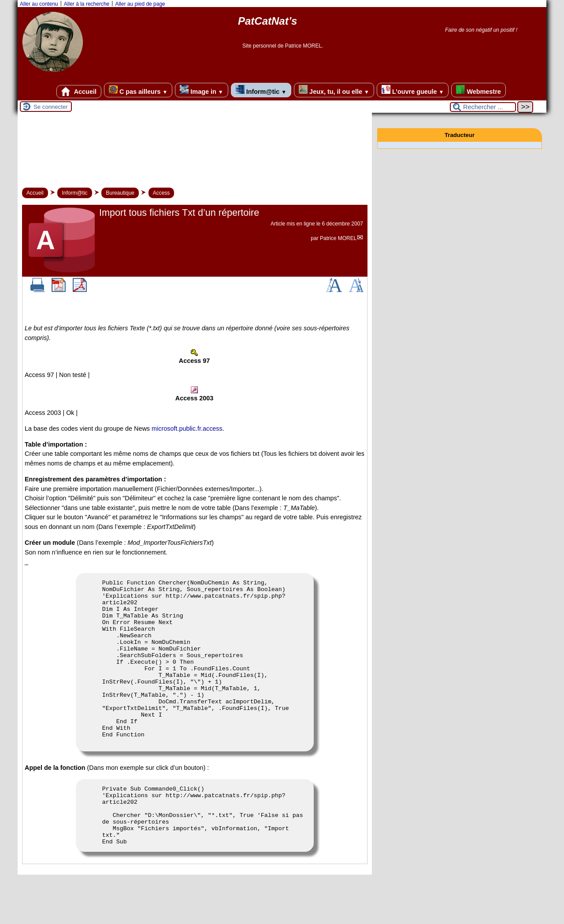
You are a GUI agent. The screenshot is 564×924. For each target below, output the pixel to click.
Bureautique (120, 193)
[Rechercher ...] (483, 107)
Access (161, 193)
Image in (201, 90)
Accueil (79, 92)
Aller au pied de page (140, 4)
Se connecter (51, 107)
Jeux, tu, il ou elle (334, 90)
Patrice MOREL (338, 238)
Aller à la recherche (87, 4)
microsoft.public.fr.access (187, 429)
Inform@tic (261, 90)
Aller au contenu (39, 4)
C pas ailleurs (138, 90)
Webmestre (478, 90)
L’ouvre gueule (413, 90)
